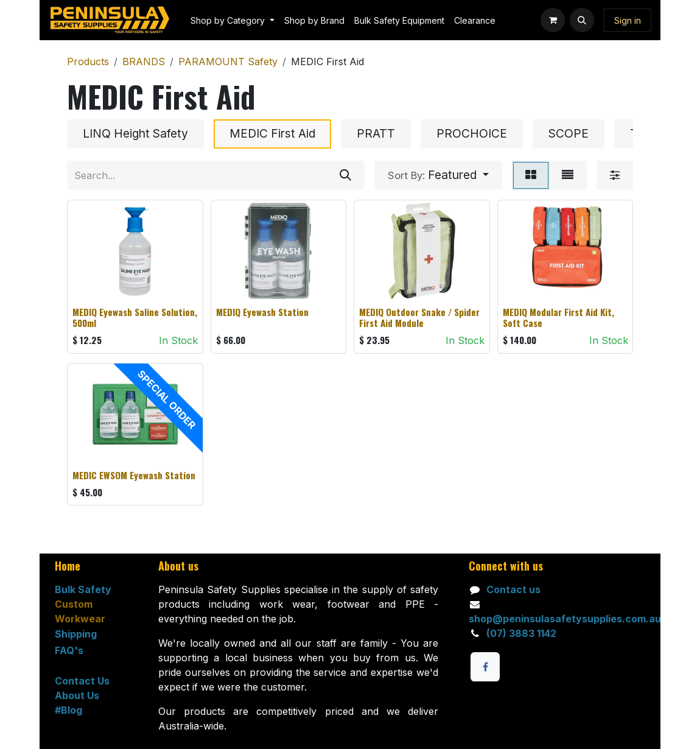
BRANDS (144, 62)
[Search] (345, 175)
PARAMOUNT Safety (228, 62)
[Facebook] (485, 667)
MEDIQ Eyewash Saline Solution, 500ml (135, 317)
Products (88, 62)
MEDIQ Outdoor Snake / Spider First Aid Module (419, 317)
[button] (582, 20)
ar (100, 619)
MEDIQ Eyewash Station (262, 312)
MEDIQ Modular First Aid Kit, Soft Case (558, 317)
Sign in (628, 20)
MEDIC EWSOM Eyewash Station (134, 474)
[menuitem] (233, 20)
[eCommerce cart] (553, 20)
